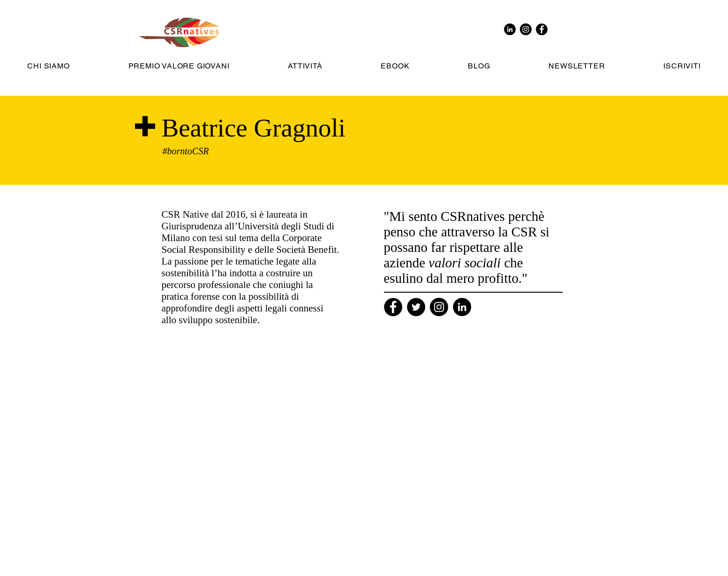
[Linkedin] (462, 307)
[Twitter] (416, 307)
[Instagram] (439, 307)
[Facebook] (393, 307)
